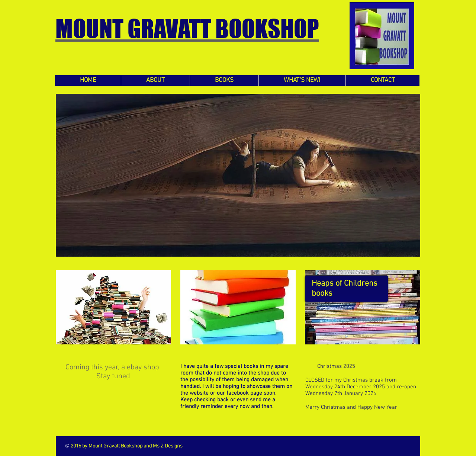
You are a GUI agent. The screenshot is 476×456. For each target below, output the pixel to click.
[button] (238, 175)
